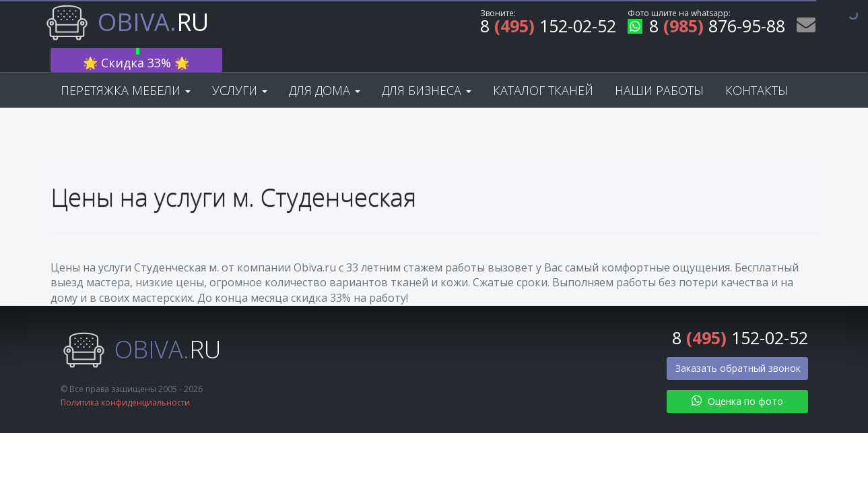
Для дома (325, 69)
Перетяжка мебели (126, 69)
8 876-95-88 (706, 28)
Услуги (240, 69)
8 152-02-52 (548, 28)
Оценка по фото (737, 380)
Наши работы (659, 69)
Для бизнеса (427, 69)
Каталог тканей (543, 69)
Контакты (757, 69)
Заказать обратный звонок (738, 347)
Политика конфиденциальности (125, 382)
